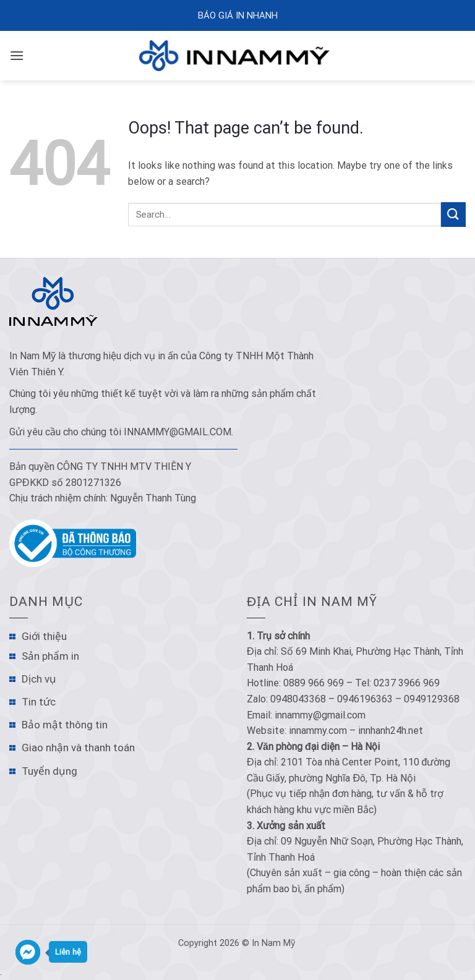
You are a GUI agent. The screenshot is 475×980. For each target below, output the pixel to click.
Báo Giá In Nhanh (238, 15)
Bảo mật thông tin (65, 725)
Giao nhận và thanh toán (78, 748)
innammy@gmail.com (178, 432)
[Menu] (17, 55)
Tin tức (39, 702)
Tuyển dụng (49, 771)
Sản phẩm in (50, 656)
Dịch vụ (39, 679)
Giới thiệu (44, 636)
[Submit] (453, 214)
